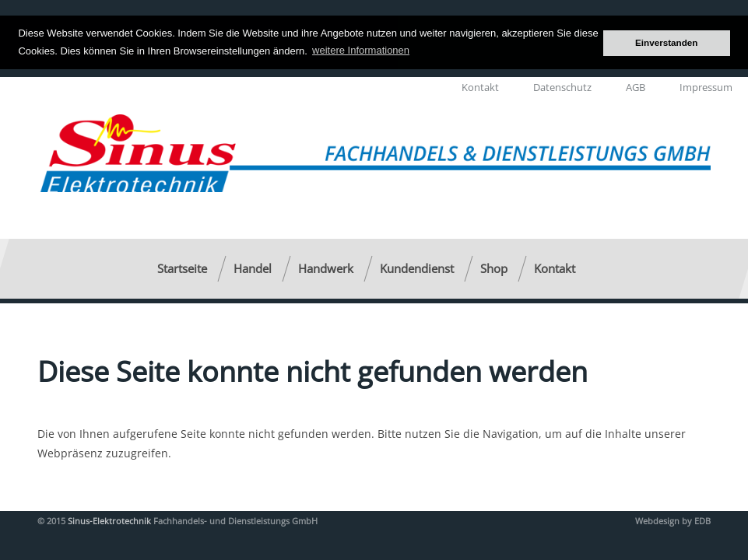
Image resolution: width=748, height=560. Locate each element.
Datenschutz (562, 86)
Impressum (706, 86)
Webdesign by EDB (673, 520)
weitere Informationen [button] (361, 50)
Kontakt (480, 86)
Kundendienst (417, 268)
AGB (636, 86)
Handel (253, 268)
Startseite (182, 268)
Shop (494, 268)
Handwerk (326, 268)
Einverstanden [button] (667, 42)
